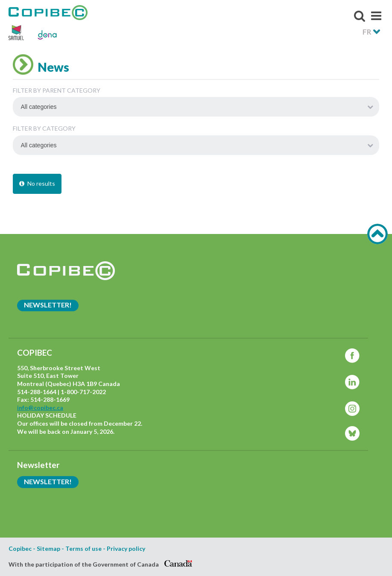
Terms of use (83, 549)
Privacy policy (126, 549)
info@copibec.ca (40, 408)
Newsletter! (48, 305)
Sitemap (48, 549)
